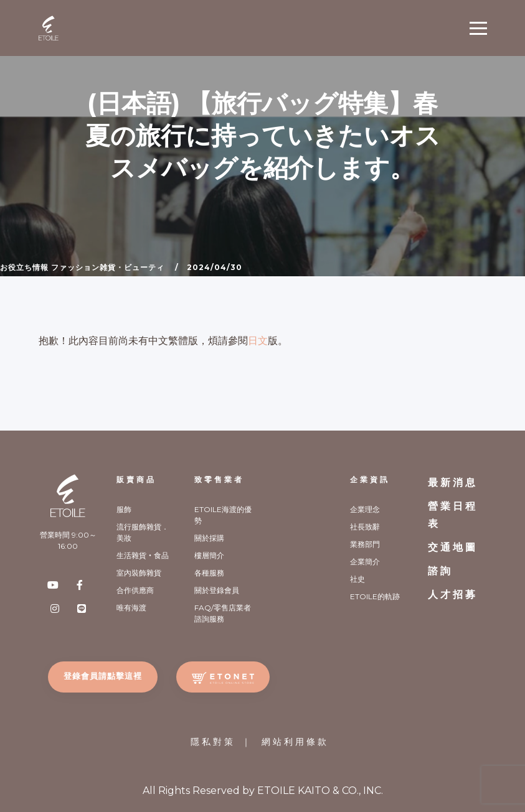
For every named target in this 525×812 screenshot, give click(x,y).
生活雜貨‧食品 (143, 555)
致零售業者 (219, 479)
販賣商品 (136, 479)
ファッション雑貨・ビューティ (108, 267)
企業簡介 (365, 562)
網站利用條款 (295, 742)
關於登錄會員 (217, 590)
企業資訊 (370, 479)
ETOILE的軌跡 (375, 596)
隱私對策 (213, 742)
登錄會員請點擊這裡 (103, 676)
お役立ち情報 (24, 267)
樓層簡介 (209, 555)
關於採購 (209, 538)
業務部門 (365, 544)
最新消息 (453, 483)
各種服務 (209, 573)
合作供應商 (135, 590)
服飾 (124, 509)
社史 (357, 579)
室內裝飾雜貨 (139, 573)
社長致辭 (365, 527)
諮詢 (440, 571)
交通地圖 (453, 547)
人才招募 (453, 595)
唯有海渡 (131, 608)
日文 (258, 341)
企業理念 (365, 509)
